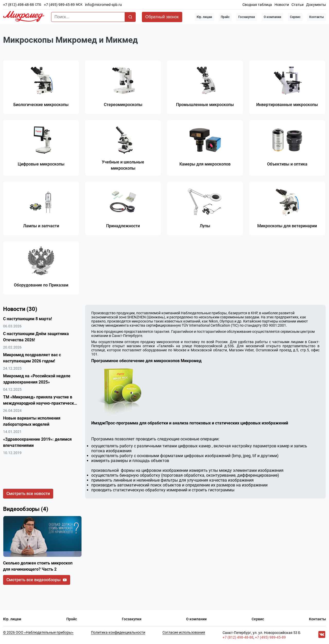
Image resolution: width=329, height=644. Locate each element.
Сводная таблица (257, 5)
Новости (282, 5)
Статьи (298, 5)
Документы (316, 5)
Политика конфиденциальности (118, 633)
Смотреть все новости (28, 494)
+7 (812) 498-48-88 (19, 5)
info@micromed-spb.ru (103, 5)
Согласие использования (184, 633)
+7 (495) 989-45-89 (59, 5)
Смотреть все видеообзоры (37, 580)
